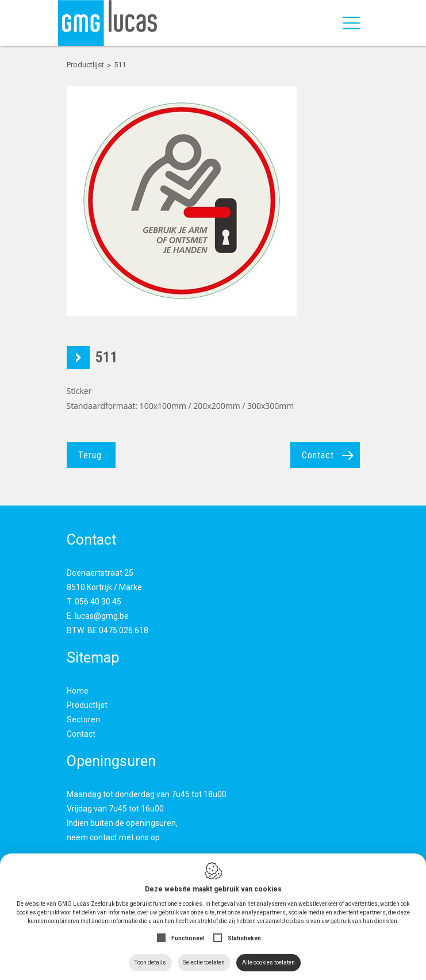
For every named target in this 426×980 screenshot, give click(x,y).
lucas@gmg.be (102, 616)
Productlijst (87, 705)
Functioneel (188, 938)
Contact (318, 455)
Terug (90, 455)
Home (78, 691)
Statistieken (244, 938)
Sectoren (83, 719)
